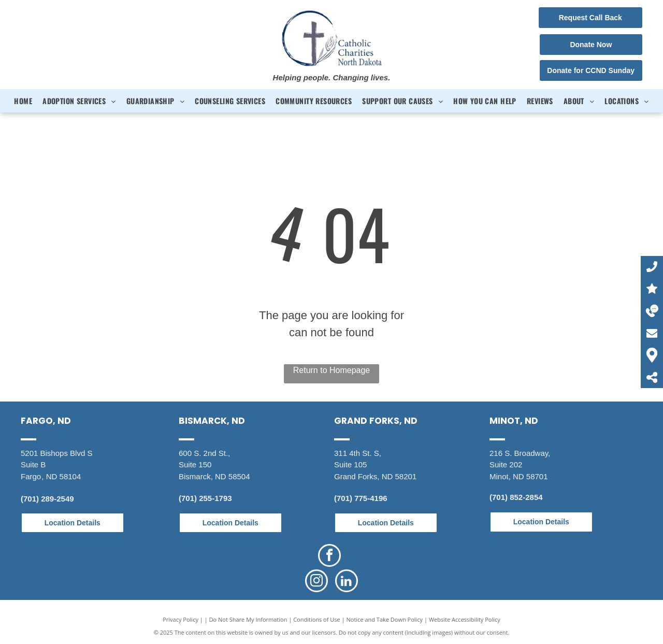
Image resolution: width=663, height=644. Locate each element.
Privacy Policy (181, 619)
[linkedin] (347, 582)
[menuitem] (23, 101)
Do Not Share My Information (248, 619)
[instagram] (316, 582)
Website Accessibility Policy (465, 619)
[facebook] (329, 557)
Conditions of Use (317, 619)
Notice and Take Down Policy (385, 619)
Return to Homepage (332, 370)
